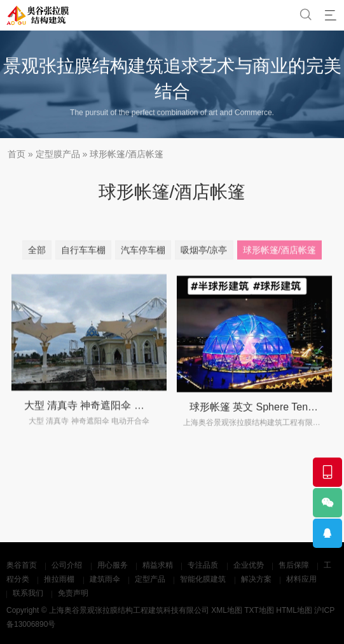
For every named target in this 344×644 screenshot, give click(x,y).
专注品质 (203, 565)
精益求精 (158, 565)
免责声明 (73, 593)
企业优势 (249, 565)
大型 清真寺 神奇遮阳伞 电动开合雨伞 (110, 413)
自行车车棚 (83, 253)
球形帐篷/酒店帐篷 (127, 154)
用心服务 (113, 565)
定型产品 (150, 579)
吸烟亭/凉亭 (204, 253)
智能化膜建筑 (203, 579)
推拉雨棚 (59, 579)
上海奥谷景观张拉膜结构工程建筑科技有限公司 (129, 610)
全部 (37, 253)
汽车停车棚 (143, 253)
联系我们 (28, 593)
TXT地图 (259, 610)
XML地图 (227, 610)
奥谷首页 (22, 565)
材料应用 (301, 579)
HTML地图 (294, 610)
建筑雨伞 (105, 579)
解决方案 (256, 579)
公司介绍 (67, 565)
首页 (17, 154)
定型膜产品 (58, 154)
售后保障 (294, 565)
